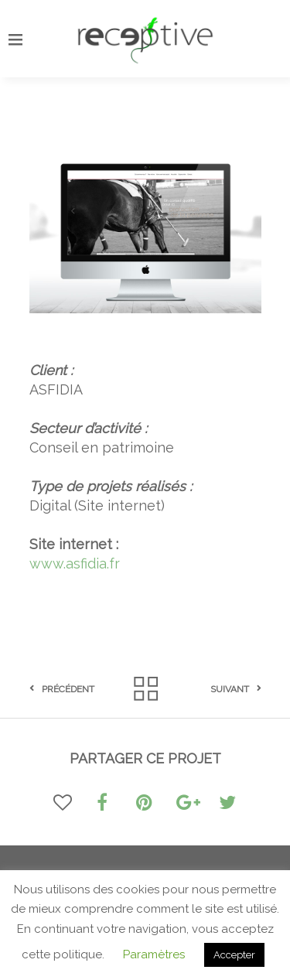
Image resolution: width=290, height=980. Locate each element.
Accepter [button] (234, 955)
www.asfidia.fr (75, 563)
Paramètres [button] (154, 954)
